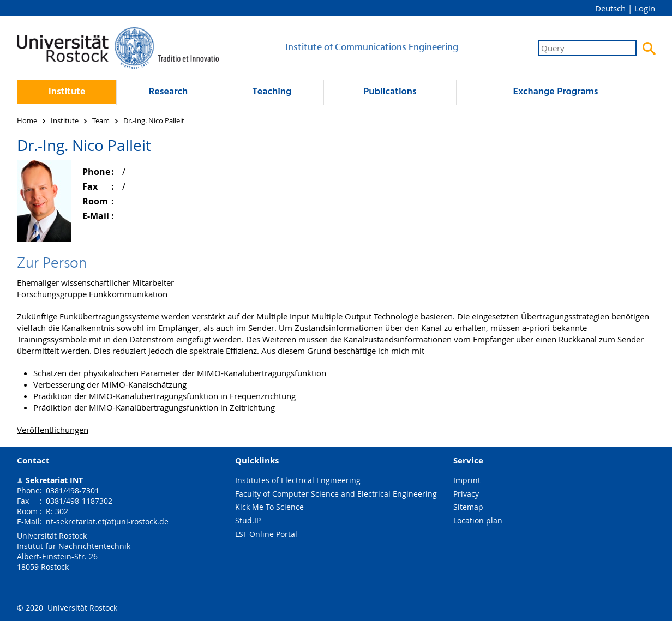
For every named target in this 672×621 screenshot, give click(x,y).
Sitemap (468, 507)
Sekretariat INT (54, 480)
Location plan (478, 520)
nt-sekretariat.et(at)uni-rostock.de (107, 521)
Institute (67, 92)
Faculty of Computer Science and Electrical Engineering (336, 494)
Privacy (466, 494)
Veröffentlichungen (53, 430)
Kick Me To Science (269, 507)
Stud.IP (248, 520)
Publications (390, 92)
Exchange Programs (555, 92)
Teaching (272, 92)
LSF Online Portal (266, 534)
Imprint (467, 480)
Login (645, 8)
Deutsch (610, 8)
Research (168, 92)
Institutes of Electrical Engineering (298, 480)
